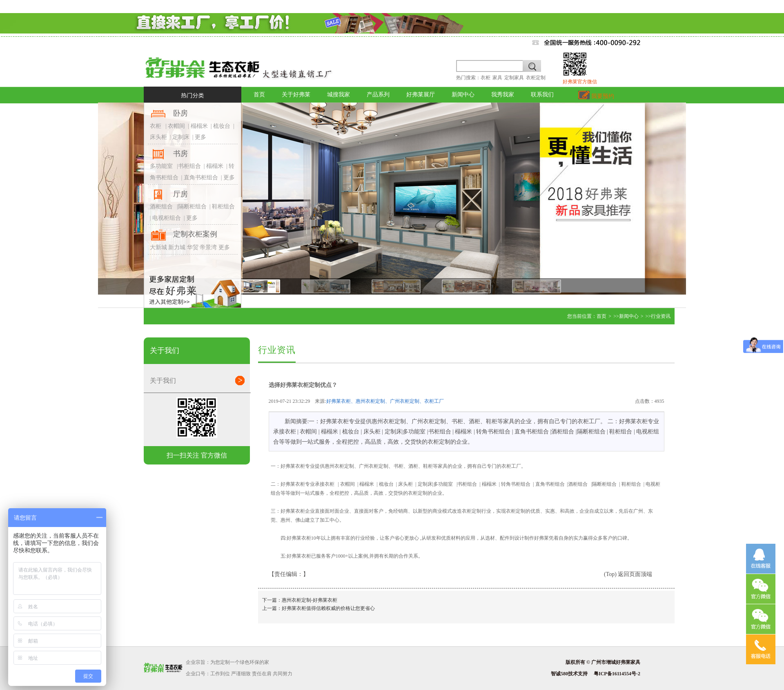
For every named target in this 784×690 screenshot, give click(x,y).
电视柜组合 (167, 218)
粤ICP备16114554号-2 (617, 674)
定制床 (181, 137)
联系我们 (542, 95)
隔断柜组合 (192, 207)
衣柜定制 (536, 78)
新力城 (177, 247)
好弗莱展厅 (421, 95)
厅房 (180, 194)
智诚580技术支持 (569, 674)
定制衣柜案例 (195, 234)
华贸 (193, 247)
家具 (497, 78)
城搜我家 (339, 95)
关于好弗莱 (296, 95)
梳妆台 (222, 126)
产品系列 (378, 95)
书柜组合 (189, 166)
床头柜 (158, 137)
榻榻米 (199, 126)
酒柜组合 (161, 207)
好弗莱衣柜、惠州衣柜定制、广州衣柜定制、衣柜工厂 (385, 401)
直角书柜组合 (201, 178)
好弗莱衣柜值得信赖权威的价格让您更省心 (328, 608)
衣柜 (486, 78)
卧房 (180, 113)
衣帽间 (176, 126)
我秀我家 (503, 95)
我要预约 (596, 96)
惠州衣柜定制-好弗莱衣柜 (310, 600)
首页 (259, 95)
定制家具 (514, 78)
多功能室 (161, 166)
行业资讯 (661, 316)
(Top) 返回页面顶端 (628, 574)
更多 (200, 137)
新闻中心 (463, 95)
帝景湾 (208, 247)
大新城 (158, 247)
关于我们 (200, 380)
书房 (180, 154)
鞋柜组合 (223, 207)
